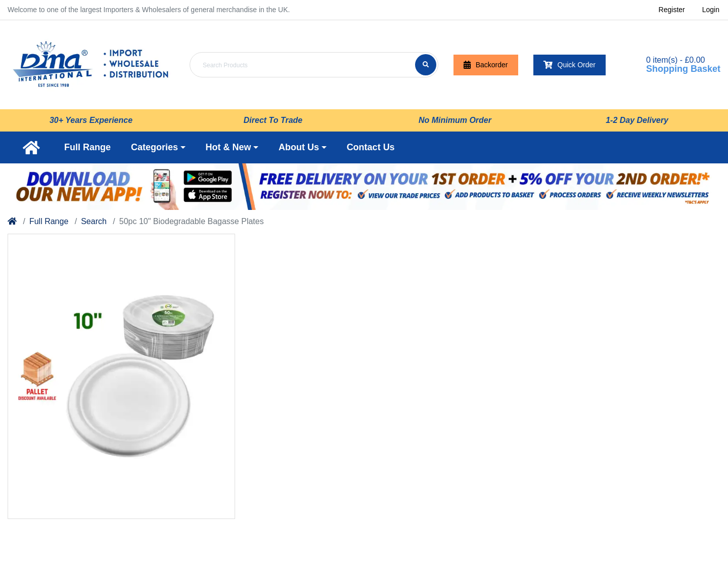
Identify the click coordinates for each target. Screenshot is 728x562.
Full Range (49, 221)
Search (94, 221)
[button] (158, 147)
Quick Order (570, 65)
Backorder (486, 65)
